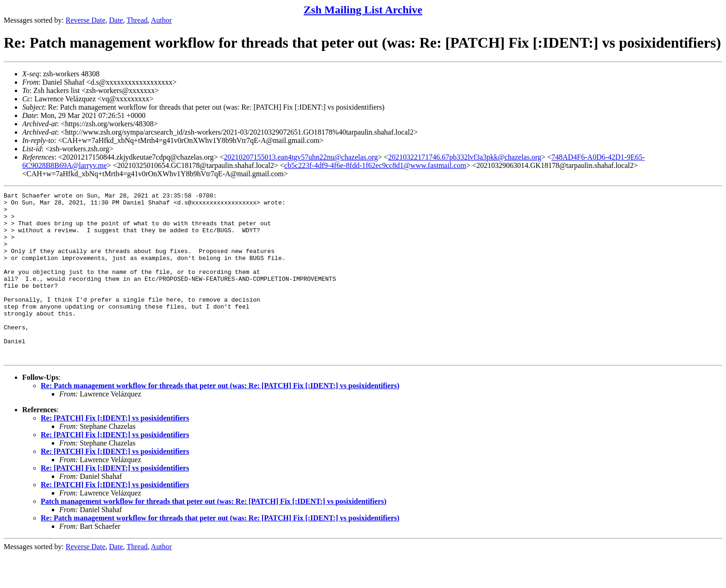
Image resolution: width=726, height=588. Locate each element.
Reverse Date (86, 20)
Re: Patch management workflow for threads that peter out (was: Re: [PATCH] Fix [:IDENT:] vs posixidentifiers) (220, 419)
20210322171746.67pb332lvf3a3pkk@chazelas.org (465, 157)
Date (116, 20)
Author (161, 20)
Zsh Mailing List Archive (363, 10)
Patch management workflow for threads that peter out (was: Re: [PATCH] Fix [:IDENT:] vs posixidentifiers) (214, 535)
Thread (137, 20)
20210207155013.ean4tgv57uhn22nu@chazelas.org (301, 157)
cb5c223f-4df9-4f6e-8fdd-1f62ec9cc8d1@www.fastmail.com (375, 165)
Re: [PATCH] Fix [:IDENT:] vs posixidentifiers (115, 451)
